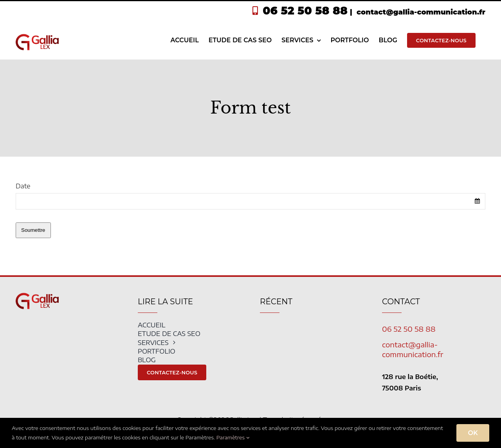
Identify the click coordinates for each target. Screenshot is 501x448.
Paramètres (233, 437)
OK (473, 433)
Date (23, 186)
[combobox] (250, 201)
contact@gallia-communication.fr (420, 12)
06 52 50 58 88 (305, 11)
